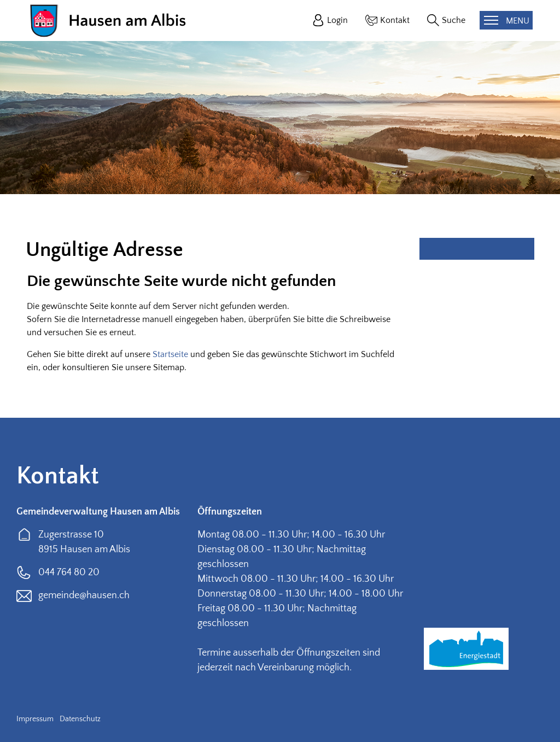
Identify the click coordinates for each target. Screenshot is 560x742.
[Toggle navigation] (506, 20)
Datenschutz (80, 719)
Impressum (35, 719)
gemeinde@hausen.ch (84, 595)
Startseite (170, 354)
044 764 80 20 (69, 572)
